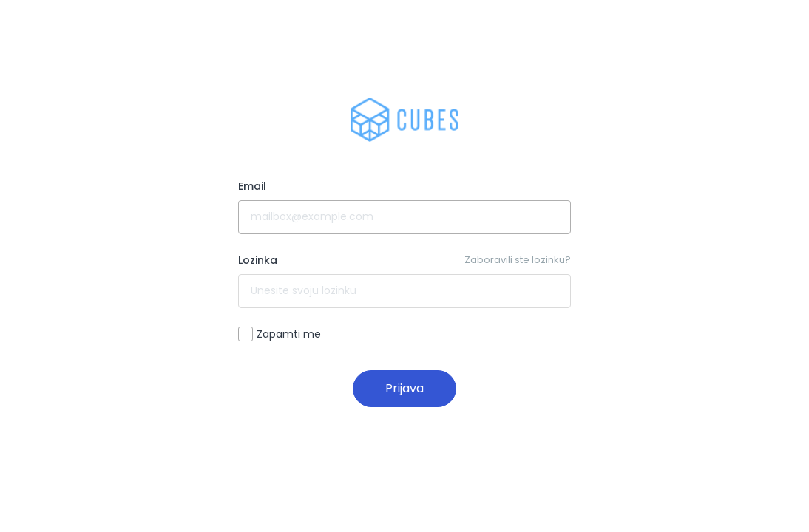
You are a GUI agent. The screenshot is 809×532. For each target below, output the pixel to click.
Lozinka (258, 260)
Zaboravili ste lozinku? (518, 260)
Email (252, 186)
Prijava (404, 388)
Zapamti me (280, 334)
